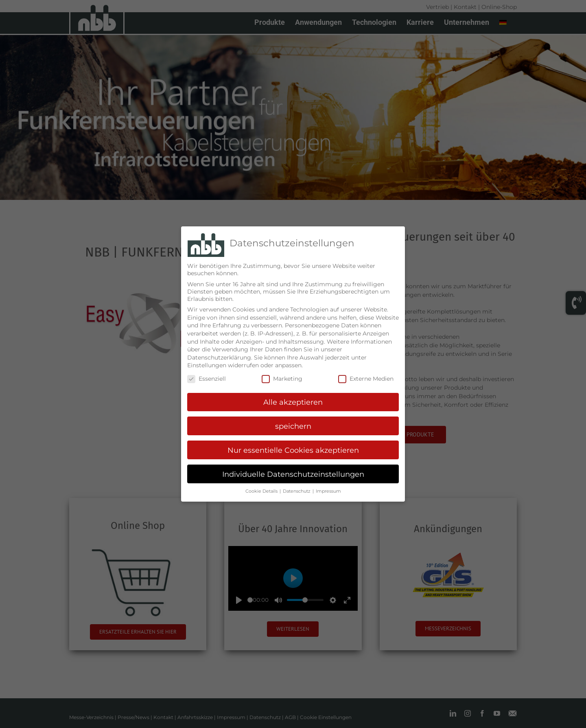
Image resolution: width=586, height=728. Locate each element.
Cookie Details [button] (262, 491)
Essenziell (207, 379)
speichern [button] (293, 426)
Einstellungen (207, 365)
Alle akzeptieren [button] (293, 402)
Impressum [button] (328, 491)
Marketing (282, 379)
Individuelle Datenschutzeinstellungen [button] (293, 474)
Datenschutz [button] (297, 491)
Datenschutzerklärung (219, 357)
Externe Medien (366, 379)
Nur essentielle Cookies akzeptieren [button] (293, 450)
